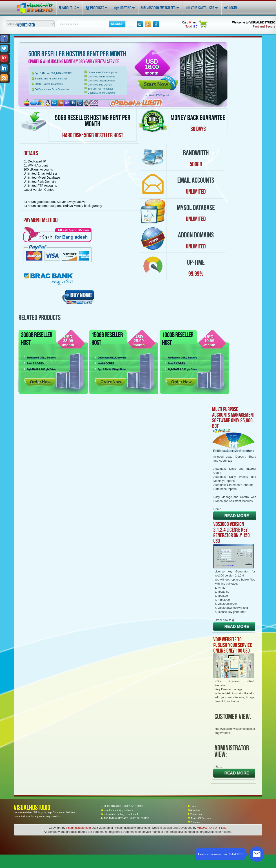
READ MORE (237, 516)
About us (194, 810)
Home (192, 806)
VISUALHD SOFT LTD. (212, 828)
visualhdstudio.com (79, 828)
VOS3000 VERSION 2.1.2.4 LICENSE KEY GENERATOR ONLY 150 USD (231, 532)
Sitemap (194, 822)
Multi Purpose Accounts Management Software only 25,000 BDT (234, 418)
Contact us (195, 814)
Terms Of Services (199, 818)
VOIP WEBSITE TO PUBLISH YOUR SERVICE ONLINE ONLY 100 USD (233, 645)
